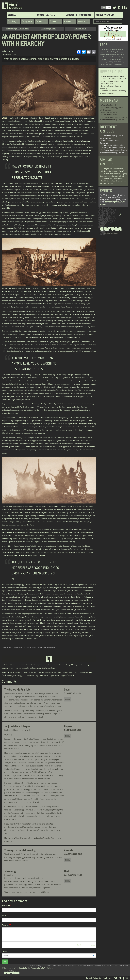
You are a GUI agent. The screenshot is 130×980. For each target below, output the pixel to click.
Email (4, 915)
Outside (53, 21)
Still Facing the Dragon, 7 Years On (113, 148)
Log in (111, 978)
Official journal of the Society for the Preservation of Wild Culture (27, 968)
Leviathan (111, 54)
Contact (89, 978)
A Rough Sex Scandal (108, 105)
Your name (6, 906)
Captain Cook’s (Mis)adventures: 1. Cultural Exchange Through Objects (113, 80)
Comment (6, 925)
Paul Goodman (106, 59)
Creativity (12, 21)
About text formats (86, 945)
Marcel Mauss (118, 59)
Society (41, 15)
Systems (81, 21)
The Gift (103, 62)
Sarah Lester (9, 51)
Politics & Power (80, 29)
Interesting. (10, 871)
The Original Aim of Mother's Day (112, 145)
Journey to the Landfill (109, 115)
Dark (104, 8)
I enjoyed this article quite (17, 726)
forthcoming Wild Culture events (112, 203)
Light (109, 8)
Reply (68, 699)
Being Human (27, 21)
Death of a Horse (107, 84)
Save (5, 962)
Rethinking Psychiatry (109, 112)
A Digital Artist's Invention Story (112, 76)
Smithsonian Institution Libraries (56, 672)
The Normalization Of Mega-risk (112, 178)
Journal (12, 15)
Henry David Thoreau (116, 62)
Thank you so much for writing (20, 850)
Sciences (67, 21)
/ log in (53, 15)
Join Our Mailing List (105, 15)
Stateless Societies (115, 57)
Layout (5, 951)
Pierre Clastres (106, 49)
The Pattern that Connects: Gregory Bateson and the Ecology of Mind (113, 118)
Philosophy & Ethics (49, 29)
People (105, 978)
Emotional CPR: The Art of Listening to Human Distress (113, 92)
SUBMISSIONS (85, 15)
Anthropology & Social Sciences (17, 29)
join (47, 15)
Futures (39, 21)
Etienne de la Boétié (108, 52)
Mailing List (97, 978)
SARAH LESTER (7, 665)
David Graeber (118, 49)
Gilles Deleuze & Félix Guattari (111, 64)
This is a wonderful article (17, 690)
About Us (70, 15)
